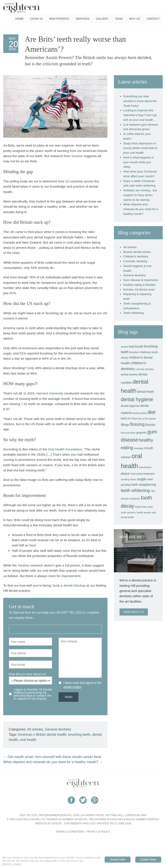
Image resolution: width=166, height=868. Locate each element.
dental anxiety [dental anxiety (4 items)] (129, 375)
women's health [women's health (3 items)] (135, 512)
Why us (135, 19)
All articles (35, 729)
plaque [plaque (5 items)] (125, 474)
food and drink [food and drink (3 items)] (128, 433)
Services (82, 19)
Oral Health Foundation (65, 449)
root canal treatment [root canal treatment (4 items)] (143, 474)
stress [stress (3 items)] (133, 479)
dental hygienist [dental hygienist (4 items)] (130, 406)
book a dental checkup (69, 585)
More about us (134, 612)
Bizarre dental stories (137, 252)
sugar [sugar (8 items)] (142, 479)
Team (119, 19)
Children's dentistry (136, 256)
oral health (28, 740)
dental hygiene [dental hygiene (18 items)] (137, 399)
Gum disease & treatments (141, 280)
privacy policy (73, 687)
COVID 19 (36, 19)
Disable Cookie (148, 860)
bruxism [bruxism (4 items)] (134, 352)
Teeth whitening (133, 313)
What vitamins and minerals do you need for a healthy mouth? (53, 762)
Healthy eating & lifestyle (139, 285)
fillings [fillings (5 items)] (125, 425)
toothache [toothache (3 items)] (135, 499)
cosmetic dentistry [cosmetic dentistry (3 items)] (145, 369)
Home (19, 19)
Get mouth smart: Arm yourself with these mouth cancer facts (52, 757)
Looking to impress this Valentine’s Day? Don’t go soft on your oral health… (140, 115)
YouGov (77, 156)
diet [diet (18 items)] (151, 412)
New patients (59, 19)
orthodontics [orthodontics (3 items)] (145, 467)
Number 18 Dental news (139, 290)
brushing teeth (79, 735)
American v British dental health (42, 735)
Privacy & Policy (98, 832)
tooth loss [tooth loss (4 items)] (141, 507)
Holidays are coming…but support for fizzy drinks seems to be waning (140, 195)
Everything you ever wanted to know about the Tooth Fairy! (140, 101)
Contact (153, 19)
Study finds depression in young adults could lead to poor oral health (140, 148)
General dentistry (58, 729)
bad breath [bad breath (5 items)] (136, 346)
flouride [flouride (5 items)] (150, 425)
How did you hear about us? (30, 677)
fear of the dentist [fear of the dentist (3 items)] (147, 419)
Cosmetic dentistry (135, 261)
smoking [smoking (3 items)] (125, 479)
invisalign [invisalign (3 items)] (139, 448)
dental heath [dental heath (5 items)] (146, 392)
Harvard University (50, 393)
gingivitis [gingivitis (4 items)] (141, 433)
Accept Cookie (118, 860)
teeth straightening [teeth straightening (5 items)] (144, 485)
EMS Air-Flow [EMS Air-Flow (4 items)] (129, 419)
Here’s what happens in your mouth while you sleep (139, 162)
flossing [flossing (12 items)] (137, 424)
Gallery (102, 19)
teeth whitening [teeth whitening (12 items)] (135, 490)
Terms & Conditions (70, 832)
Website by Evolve (48, 823)
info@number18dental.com (59, 815)
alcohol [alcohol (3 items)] (124, 347)
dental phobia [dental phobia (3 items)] (140, 413)
